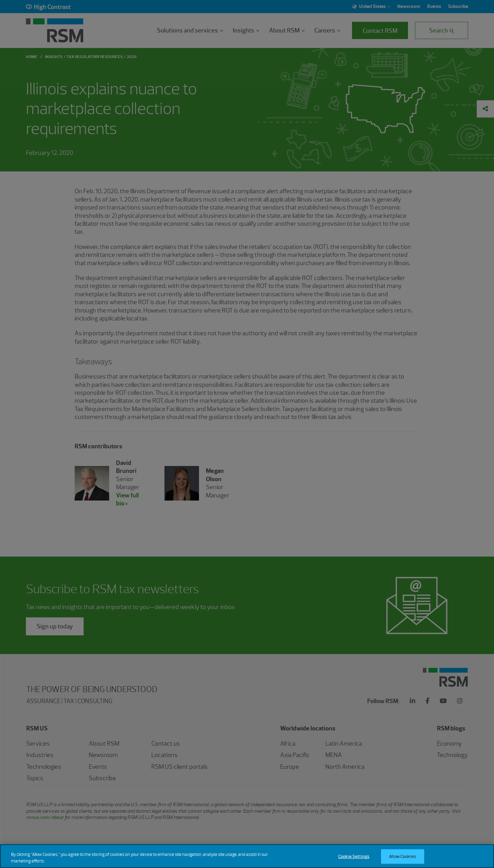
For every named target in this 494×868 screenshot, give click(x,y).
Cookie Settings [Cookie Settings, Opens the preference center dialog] (354, 856)
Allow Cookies (402, 856)
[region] (247, 856)
